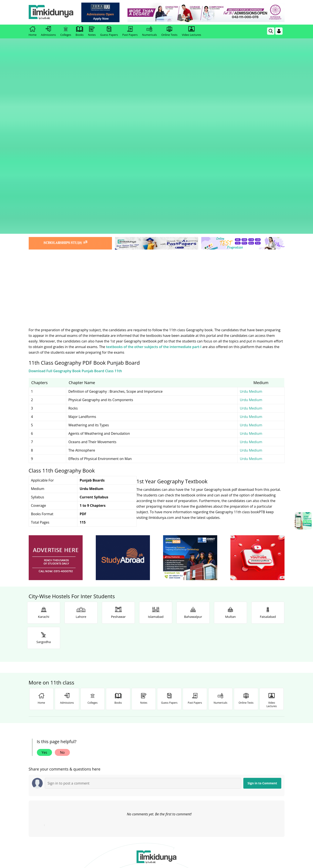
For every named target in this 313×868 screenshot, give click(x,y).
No (62, 607)
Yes (44, 607)
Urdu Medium (251, 246)
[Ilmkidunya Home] (52, 12)
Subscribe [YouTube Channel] (105, 770)
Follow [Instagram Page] (208, 770)
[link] (102, 12)
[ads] (56, 413)
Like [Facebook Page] (54, 770)
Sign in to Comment (262, 638)
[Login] (279, 31)
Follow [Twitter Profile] (156, 770)
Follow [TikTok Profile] (259, 770)
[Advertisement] (157, 138)
